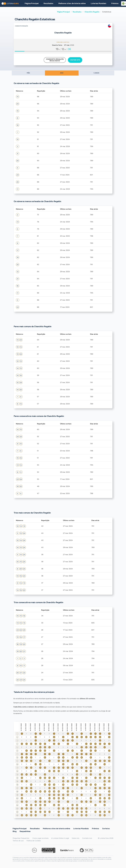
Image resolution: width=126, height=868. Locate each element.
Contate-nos (87, 838)
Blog (15, 831)
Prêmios (115, 3)
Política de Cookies (34, 841)
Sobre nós (76, 838)
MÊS (28, 73)
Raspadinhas (25, 831)
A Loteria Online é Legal (60, 838)
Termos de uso (18, 841)
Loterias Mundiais (99, 3)
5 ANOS (96, 73)
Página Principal (63, 12)
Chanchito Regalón (92, 12)
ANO (62, 73)
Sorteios (106, 829)
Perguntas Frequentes (21, 838)
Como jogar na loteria (40, 838)
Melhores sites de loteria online (72, 3)
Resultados (77, 12)
